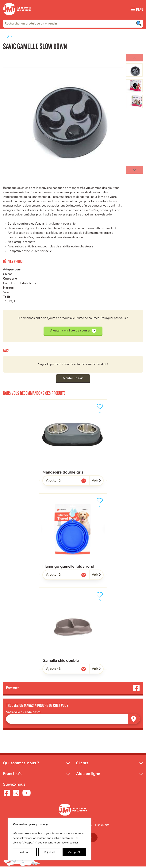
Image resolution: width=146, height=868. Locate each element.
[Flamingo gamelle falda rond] (73, 535)
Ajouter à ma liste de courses (73, 332)
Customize (25, 852)
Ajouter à (61, 483)
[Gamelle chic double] (73, 630)
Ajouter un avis (73, 379)
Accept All (74, 852)
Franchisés (13, 775)
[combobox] (73, 23)
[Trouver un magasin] (134, 720)
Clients (82, 764)
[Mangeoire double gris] (73, 441)
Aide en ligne (88, 775)
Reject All (50, 852)
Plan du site (102, 826)
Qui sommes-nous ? (21, 764)
